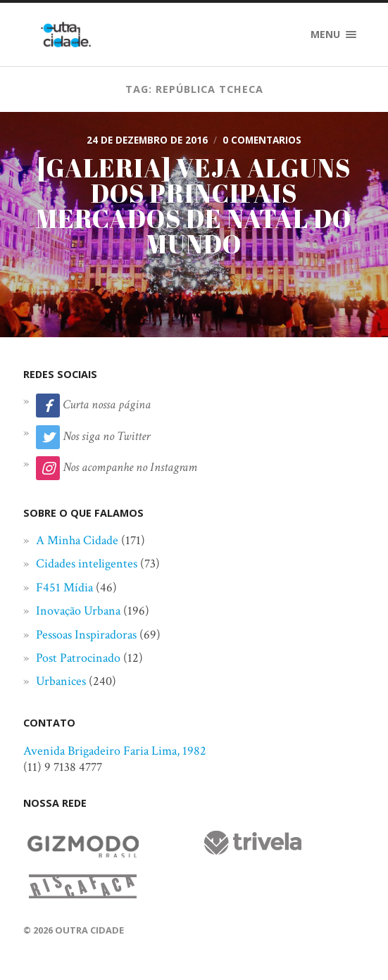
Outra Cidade (89, 930)
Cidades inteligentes (87, 564)
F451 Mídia (64, 588)
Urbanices (61, 681)
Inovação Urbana (78, 611)
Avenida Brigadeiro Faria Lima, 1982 (115, 751)
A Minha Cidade (77, 540)
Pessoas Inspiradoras (86, 635)
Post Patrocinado (78, 658)
